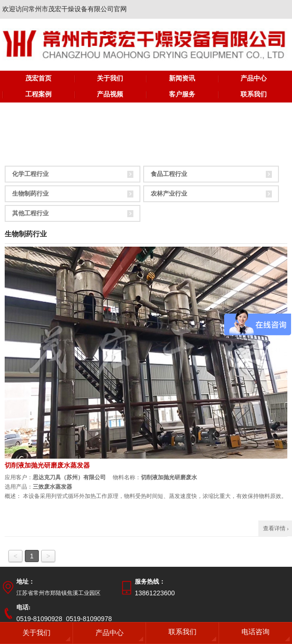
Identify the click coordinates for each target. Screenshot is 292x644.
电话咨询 (255, 632)
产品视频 (110, 94)
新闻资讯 (182, 78)
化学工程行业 (30, 174)
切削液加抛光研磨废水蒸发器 (47, 465)
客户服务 (182, 94)
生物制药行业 (30, 194)
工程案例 (38, 94)
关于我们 (110, 78)
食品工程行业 (169, 174)
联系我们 (254, 94)
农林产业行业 (169, 194)
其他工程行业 (30, 213)
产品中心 (254, 78)
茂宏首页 (38, 78)
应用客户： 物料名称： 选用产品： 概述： (146, 487)
